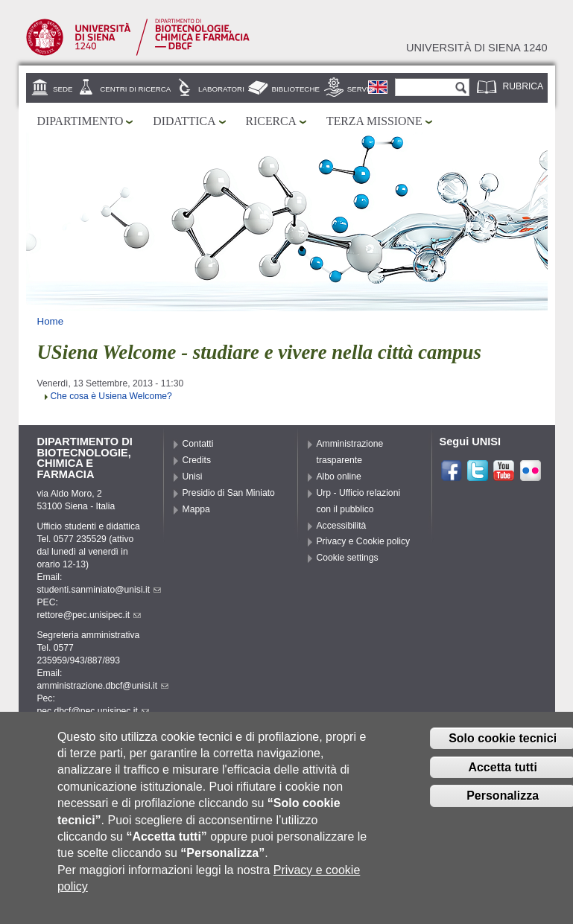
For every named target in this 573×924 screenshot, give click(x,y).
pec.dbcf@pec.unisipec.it (93, 711)
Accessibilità (342, 526)
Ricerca (271, 121)
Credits (197, 460)
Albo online (339, 477)
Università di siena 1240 (477, 48)
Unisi (193, 477)
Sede (63, 89)
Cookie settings (348, 558)
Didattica (184, 121)
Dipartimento (80, 121)
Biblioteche (296, 89)
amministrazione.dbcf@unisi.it (103, 686)
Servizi (361, 89)
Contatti (198, 444)
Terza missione (374, 121)
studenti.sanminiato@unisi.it (99, 590)
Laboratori (221, 89)
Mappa (196, 509)
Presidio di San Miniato (229, 493)
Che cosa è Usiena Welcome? (111, 396)
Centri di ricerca (135, 89)
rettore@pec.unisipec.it (89, 615)
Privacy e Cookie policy (364, 541)
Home (51, 321)
